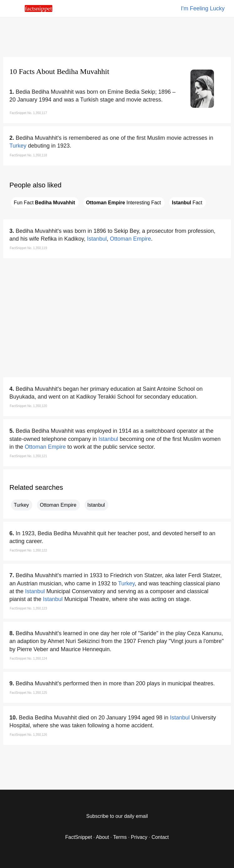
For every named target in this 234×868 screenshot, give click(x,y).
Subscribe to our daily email (117, 816)
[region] (117, 36)
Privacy (139, 837)
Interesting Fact (124, 203)
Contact (160, 837)
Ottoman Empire (130, 239)
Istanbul (97, 239)
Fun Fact (44, 203)
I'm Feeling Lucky (203, 8)
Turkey (18, 146)
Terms (120, 837)
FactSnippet (78, 837)
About (102, 837)
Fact (187, 203)
